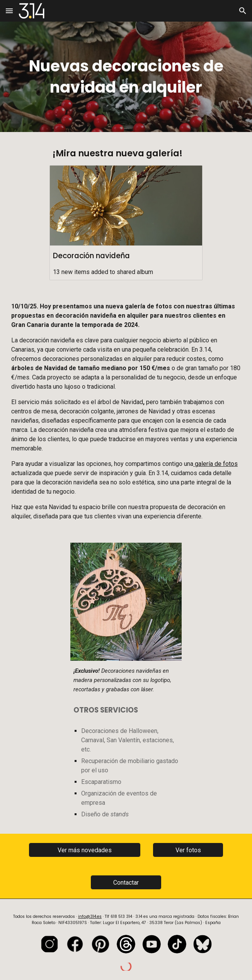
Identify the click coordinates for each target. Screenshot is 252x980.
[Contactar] (126, 883)
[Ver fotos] (188, 850)
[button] (9, 11)
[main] (126, 77)
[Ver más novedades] (85, 850)
